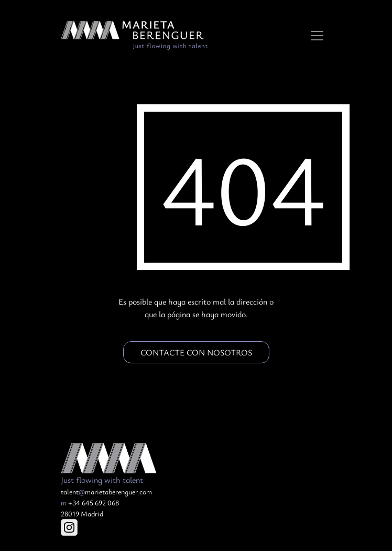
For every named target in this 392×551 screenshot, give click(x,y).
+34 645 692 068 (90, 503)
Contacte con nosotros (196, 352)
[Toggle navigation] (317, 36)
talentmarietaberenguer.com (106, 491)
